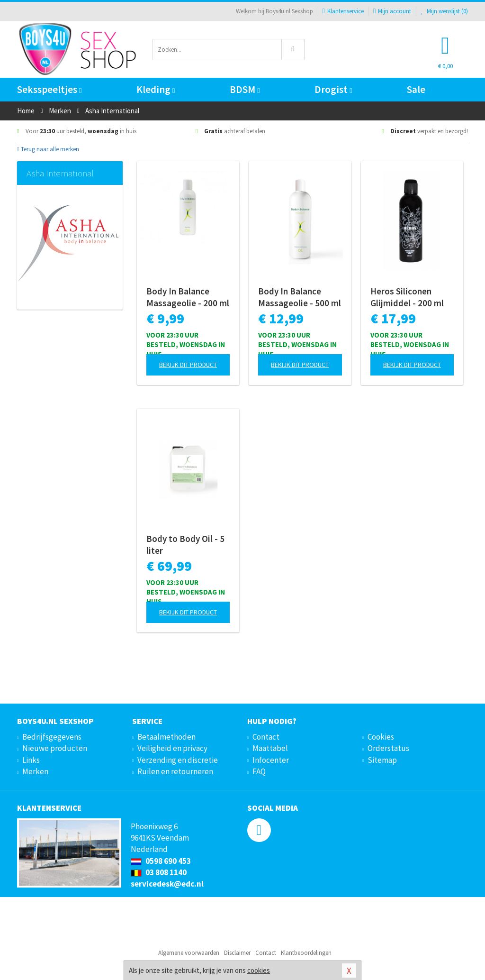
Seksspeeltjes (49, 89)
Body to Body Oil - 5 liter (185, 545)
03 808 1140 (159, 872)
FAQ (259, 771)
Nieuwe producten (55, 748)
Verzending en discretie (178, 760)
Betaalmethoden (166, 737)
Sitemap (382, 760)
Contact (266, 737)
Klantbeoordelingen (306, 953)
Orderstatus (388, 748)
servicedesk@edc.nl (167, 884)
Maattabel (270, 748)
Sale (416, 89)
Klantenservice (343, 11)
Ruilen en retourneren (175, 771)
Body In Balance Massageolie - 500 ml (300, 297)
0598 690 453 (161, 861)
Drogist (333, 89)
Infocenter (271, 760)
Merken (35, 771)
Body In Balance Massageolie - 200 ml (188, 297)
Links (31, 760)
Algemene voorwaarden (189, 953)
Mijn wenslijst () (444, 11)
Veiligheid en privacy (172, 748)
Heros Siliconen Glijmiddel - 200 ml (407, 297)
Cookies (381, 737)
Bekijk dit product (188, 365)
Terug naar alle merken (48, 149)
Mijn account (392, 11)
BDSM (245, 89)
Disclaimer (237, 953)
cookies (259, 970)
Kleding (156, 89)
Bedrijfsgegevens (52, 737)
